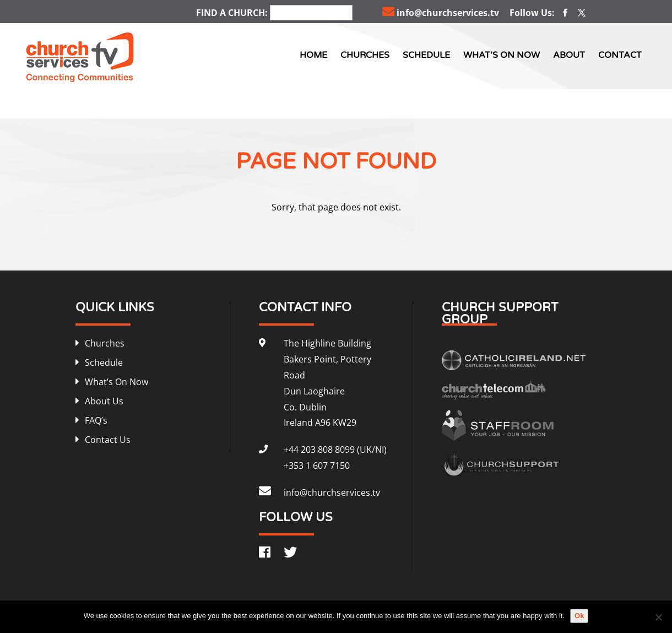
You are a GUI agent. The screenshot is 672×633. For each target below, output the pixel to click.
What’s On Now (502, 55)
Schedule (426, 55)
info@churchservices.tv (441, 13)
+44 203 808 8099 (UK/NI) (335, 450)
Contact (620, 55)
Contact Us (108, 440)
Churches (365, 55)
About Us (104, 401)
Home (313, 55)
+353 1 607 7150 (317, 466)
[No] (658, 617)
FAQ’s (96, 420)
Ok (579, 616)
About (569, 55)
